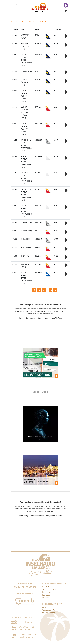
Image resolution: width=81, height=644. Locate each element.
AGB (44, 607)
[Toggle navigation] (13, 7)
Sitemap (46, 598)
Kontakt (45, 587)
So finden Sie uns (49, 590)
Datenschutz (47, 592)
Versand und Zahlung (51, 610)
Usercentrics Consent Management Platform (45, 318)
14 (51, 290)
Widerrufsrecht (48, 613)
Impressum (47, 595)
